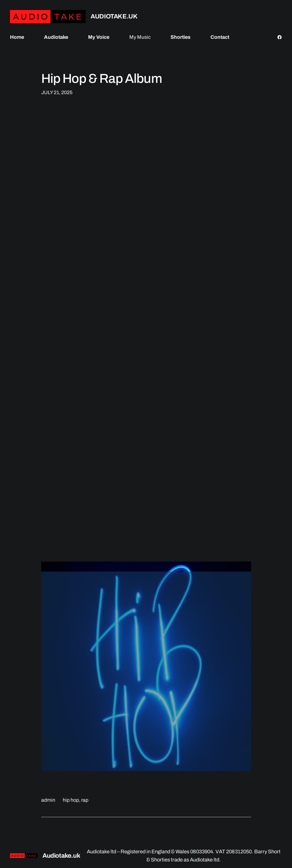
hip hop (71, 800)
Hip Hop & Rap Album (102, 79)
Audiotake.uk (114, 16)
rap (85, 800)
